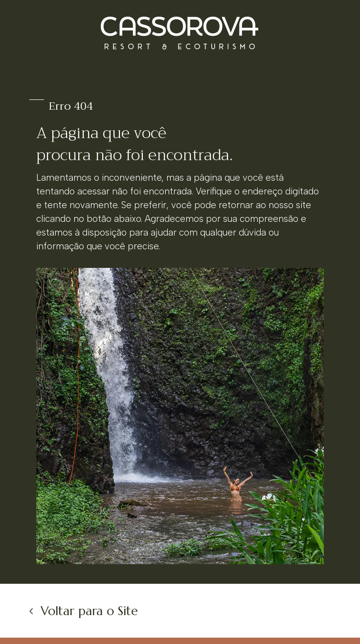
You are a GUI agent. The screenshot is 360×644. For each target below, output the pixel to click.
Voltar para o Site (89, 611)
